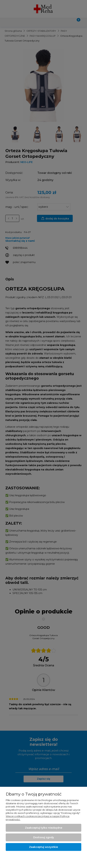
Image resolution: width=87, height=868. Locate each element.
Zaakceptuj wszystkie (43, 847)
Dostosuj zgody (44, 837)
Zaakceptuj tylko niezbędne (44, 828)
